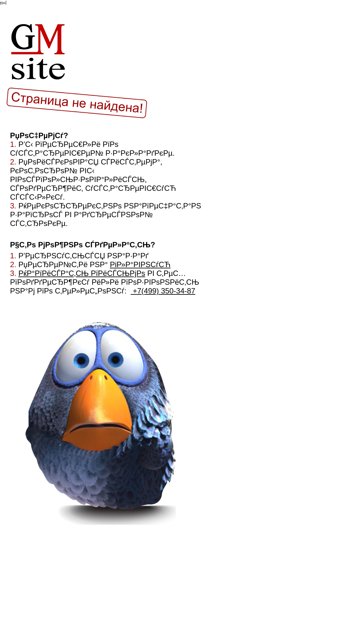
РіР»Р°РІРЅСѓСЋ (140, 264)
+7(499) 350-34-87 (163, 291)
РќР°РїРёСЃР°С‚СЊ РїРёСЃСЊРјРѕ (82, 273)
